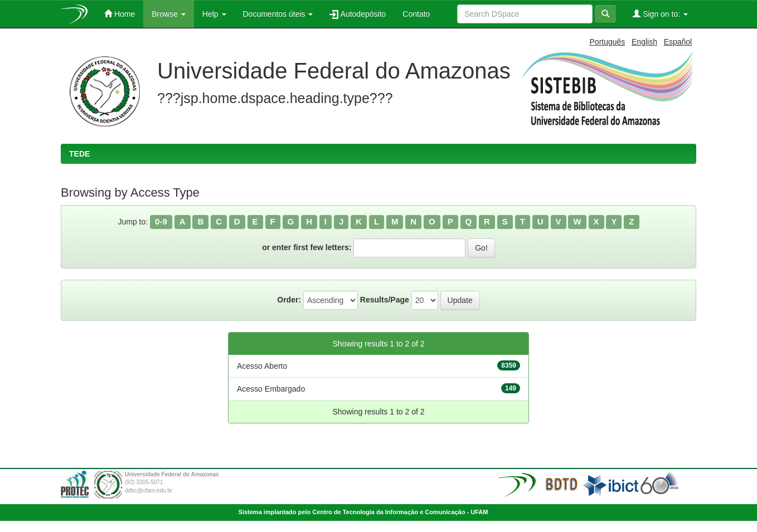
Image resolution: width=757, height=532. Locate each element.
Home (120, 14)
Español (678, 42)
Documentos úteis (278, 14)
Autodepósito (358, 14)
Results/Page (385, 300)
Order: (289, 300)
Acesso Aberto (262, 366)
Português (608, 42)
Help (214, 14)
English (644, 42)
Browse (169, 14)
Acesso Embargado (271, 389)
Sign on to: (660, 14)
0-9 (161, 221)
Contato (416, 14)
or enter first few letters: (307, 247)
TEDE (79, 154)
